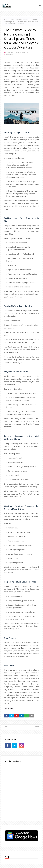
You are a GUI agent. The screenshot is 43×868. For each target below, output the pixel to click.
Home (6, 20)
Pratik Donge (9, 52)
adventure (13, 20)
